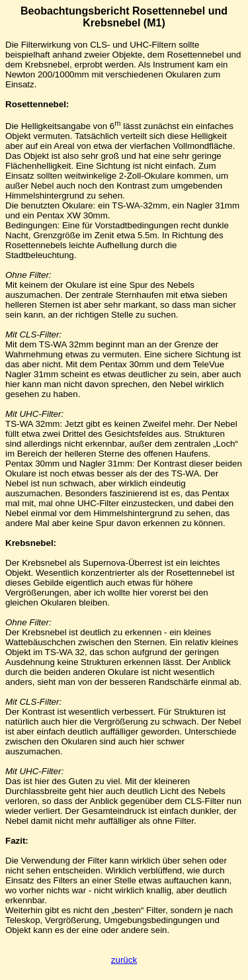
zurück (124, 960)
